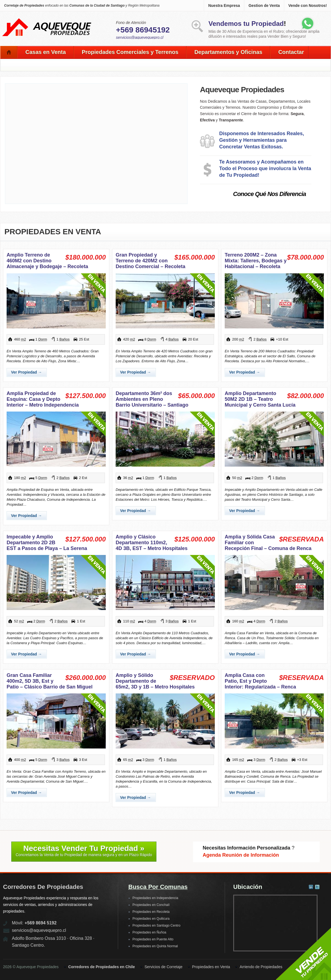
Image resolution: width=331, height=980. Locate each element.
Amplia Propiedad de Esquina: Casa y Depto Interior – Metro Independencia (43, 399)
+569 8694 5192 (40, 923)
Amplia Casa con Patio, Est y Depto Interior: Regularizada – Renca (260, 681)
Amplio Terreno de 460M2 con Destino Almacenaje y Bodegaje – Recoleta (47, 261)
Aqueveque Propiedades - (47, 20)
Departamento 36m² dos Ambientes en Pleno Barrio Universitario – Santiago (152, 399)
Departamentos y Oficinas (228, 52)
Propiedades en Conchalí (151, 905)
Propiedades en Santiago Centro (156, 925)
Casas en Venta (46, 52)
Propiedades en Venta (53, 232)
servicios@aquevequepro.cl (140, 37)
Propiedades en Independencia (155, 898)
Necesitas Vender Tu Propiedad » (84, 851)
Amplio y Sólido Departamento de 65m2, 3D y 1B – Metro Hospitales (155, 681)
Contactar (291, 52)
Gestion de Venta (264, 6)
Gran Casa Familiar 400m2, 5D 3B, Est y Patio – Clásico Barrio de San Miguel (50, 681)
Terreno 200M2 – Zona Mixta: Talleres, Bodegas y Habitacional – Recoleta (256, 261)
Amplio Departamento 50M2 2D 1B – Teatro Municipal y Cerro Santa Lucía (260, 399)
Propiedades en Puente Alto (153, 939)
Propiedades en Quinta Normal (155, 946)
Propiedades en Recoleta (151, 912)
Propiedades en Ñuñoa (149, 932)
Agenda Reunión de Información (241, 855)
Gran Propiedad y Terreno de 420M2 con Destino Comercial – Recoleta (150, 261)
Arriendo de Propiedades (261, 967)
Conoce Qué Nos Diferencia (269, 194)
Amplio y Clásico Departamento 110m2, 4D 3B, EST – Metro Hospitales (152, 543)
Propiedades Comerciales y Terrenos (130, 52)
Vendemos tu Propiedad (246, 24)
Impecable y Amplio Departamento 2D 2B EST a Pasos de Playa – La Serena (47, 543)
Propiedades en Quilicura (151, 919)
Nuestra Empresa (224, 6)
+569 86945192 (143, 30)
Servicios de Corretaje (164, 967)
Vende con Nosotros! (308, 6)
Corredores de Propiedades (43, 887)
